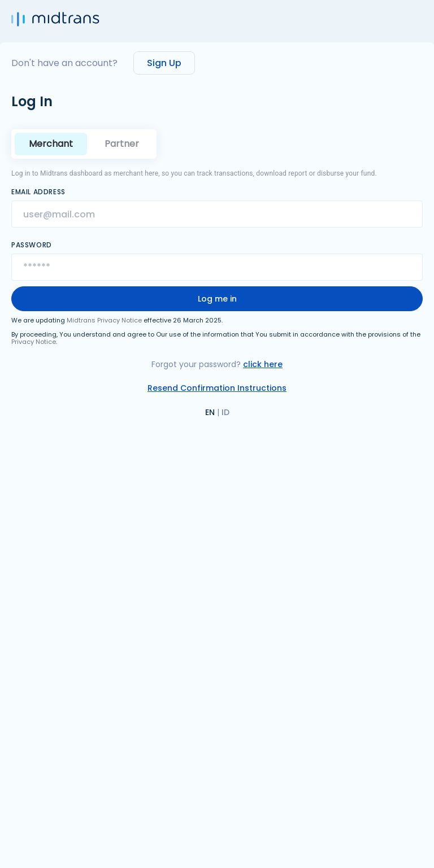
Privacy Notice (34, 342)
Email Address (38, 192)
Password (32, 245)
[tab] (122, 144)
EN (210, 412)
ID (225, 412)
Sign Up (164, 63)
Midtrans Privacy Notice (104, 320)
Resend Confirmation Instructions (217, 388)
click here (263, 364)
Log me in (217, 299)
